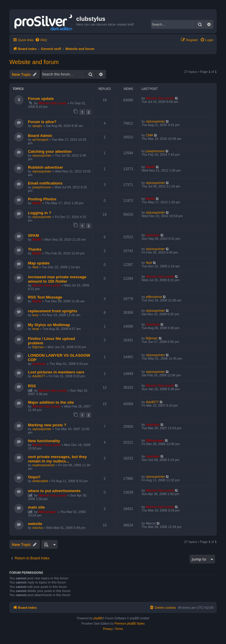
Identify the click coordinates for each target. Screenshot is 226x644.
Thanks (35, 249)
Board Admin (40, 136)
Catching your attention (50, 151)
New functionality (44, 441)
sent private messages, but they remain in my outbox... (57, 459)
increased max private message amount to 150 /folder (57, 279)
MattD (151, 167)
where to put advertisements (54, 491)
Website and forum (34, 62)
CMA (149, 135)
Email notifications (45, 183)
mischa (38, 528)
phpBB (98, 618)
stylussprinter (156, 121)
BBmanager (155, 440)
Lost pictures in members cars (56, 372)
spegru (37, 126)
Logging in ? (40, 213)
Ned (35, 267)
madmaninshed (43, 465)
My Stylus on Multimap (49, 325)
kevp (36, 329)
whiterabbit (40, 481)
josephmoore (155, 151)
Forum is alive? (42, 122)
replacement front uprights (53, 311)
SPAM (33, 235)
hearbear (153, 235)
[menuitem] (41, 40)
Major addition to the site (51, 402)
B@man (38, 347)
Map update (39, 263)
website (35, 524)
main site (36, 507)
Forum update (41, 99)
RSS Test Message (45, 297)
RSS (32, 386)
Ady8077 (39, 376)
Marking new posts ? (47, 425)
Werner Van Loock (53, 103)
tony (35, 315)
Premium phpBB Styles (130, 624)
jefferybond (154, 297)
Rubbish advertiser (45, 167)
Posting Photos (42, 199)
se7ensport (40, 140)
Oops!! (34, 477)
